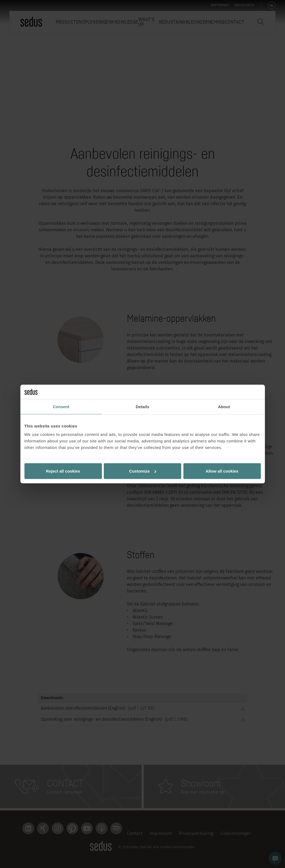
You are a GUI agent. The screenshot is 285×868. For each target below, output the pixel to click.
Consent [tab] (61, 406)
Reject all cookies (63, 471)
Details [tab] (143, 406)
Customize (143, 471)
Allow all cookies (222, 471)
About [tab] (224, 406)
